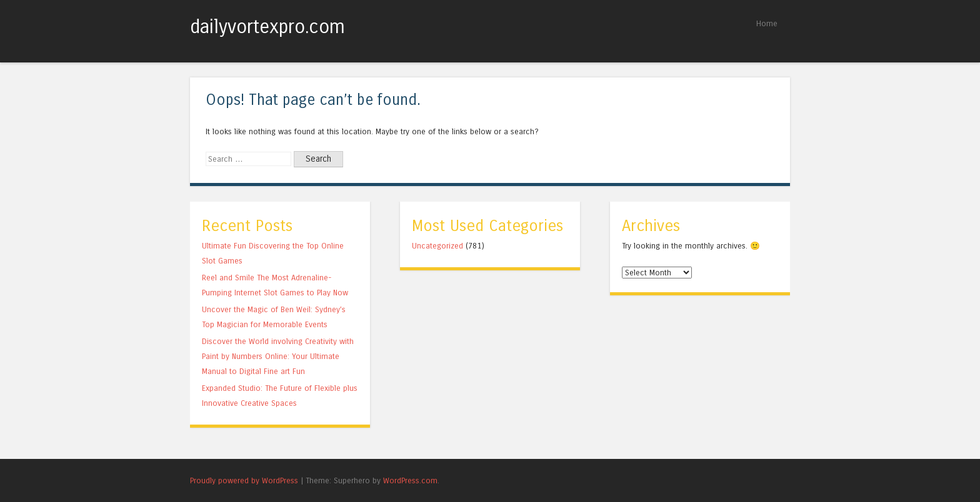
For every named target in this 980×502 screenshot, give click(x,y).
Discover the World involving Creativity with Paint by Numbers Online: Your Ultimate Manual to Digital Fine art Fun (278, 356)
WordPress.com (410, 480)
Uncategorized (437, 246)
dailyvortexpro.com (267, 27)
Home (767, 23)
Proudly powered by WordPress (244, 480)
